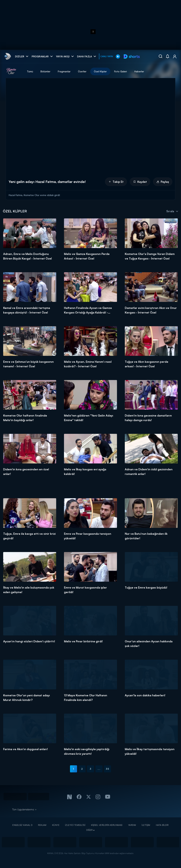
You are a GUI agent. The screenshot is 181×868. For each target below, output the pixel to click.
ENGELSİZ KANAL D (22, 825)
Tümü (30, 71)
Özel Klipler (100, 71)
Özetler (82, 71)
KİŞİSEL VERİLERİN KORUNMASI (107, 825)
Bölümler (45, 71)
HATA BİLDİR (162, 825)
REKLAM (42, 825)
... (99, 769)
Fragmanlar (64, 71)
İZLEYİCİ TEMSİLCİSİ (75, 825)
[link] (7, 56)
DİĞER (89, 830)
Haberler (139, 71)
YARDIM (132, 825)
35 (107, 769)
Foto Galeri (121, 71)
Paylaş (163, 182)
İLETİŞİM (146, 825)
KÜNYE (56, 825)
